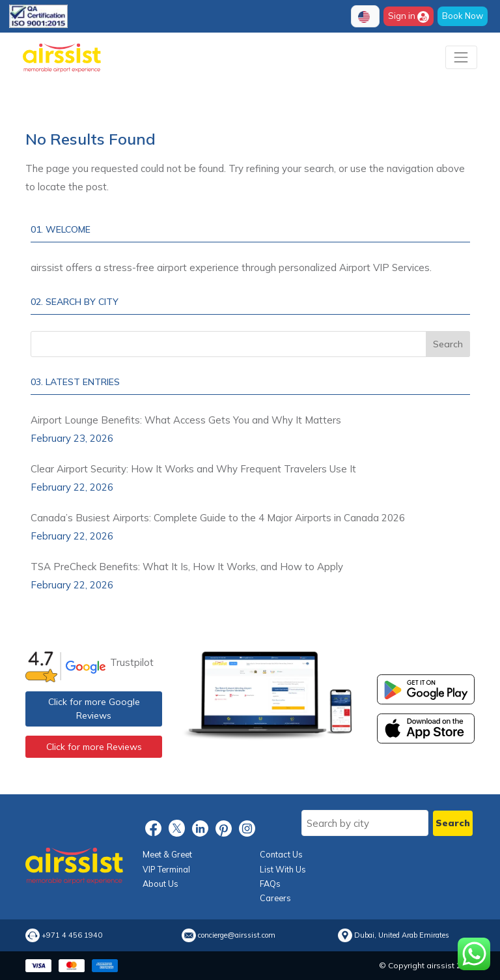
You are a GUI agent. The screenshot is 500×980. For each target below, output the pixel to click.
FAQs (270, 884)
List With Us (283, 869)
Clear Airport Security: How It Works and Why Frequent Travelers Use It (193, 469)
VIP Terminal (166, 869)
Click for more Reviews (94, 747)
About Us (160, 884)
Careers (275, 898)
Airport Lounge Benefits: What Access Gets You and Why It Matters (186, 420)
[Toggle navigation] (461, 57)
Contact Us (281, 854)
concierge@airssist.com (237, 935)
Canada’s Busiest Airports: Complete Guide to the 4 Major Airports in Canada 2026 (218, 518)
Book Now (463, 16)
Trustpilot (132, 662)
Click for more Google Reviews (94, 709)
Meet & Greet (167, 854)
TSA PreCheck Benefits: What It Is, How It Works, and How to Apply (187, 567)
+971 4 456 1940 (72, 935)
